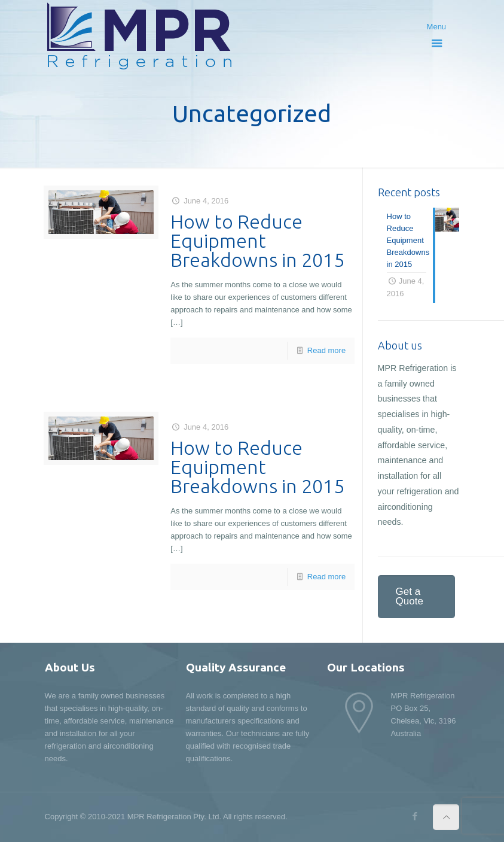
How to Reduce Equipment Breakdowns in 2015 (257, 241)
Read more (326, 350)
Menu (437, 32)
